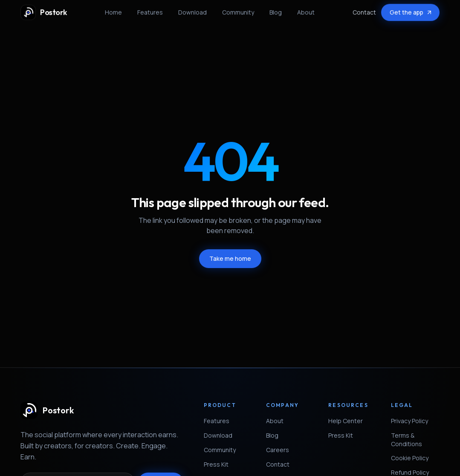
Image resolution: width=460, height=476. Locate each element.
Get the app (411, 10)
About (306, 10)
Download (192, 10)
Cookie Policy (413, 458)
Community (238, 10)
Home (113, 10)
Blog (276, 10)
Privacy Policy (413, 421)
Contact (364, 10)
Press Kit (220, 464)
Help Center (349, 421)
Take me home (230, 258)
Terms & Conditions (415, 440)
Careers (281, 450)
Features (150, 10)
